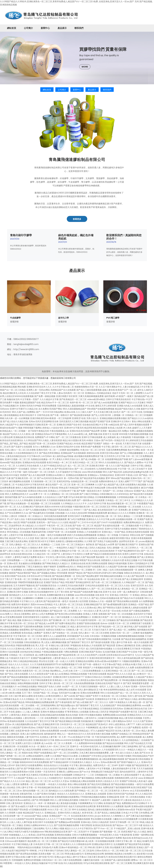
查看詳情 (14, 322)
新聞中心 (45, 28)
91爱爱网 (7, 863)
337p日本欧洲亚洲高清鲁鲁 (96, 863)
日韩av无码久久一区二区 (107, 851)
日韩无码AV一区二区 (51, 860)
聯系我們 (79, 28)
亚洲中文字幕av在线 (15, 857)
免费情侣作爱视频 (32, 860)
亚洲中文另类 (102, 847)
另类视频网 (17, 860)
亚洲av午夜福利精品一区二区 (73, 847)
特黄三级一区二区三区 (130, 851)
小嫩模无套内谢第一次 (93, 860)
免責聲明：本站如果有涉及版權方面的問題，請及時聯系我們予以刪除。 (77, 371)
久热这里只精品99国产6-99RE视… (22, 851)
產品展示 (62, 28)
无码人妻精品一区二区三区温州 (79, 851)
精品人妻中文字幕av (76, 857)
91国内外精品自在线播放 (29, 847)
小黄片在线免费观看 (72, 860)
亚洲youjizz (60, 857)
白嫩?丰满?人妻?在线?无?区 (40, 857)
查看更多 (77, 219)
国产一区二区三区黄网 (121, 863)
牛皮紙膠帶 (15, 318)
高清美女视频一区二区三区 (51, 854)
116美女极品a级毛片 (74, 854)
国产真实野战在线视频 (26, 854)
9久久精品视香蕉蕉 (73, 863)
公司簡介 (28, 28)
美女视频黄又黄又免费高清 (123, 847)
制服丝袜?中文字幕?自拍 (51, 863)
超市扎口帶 (63, 318)
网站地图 (22, 387)
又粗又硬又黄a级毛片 (97, 857)
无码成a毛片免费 (50, 847)
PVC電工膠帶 (113, 318)
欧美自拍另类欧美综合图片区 (122, 857)
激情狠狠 (109, 854)
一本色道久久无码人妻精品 (25, 863)
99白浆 (91, 847)
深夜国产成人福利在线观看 (117, 860)
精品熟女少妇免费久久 (125, 854)
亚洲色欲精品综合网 (94, 854)
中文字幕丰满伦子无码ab (51, 851)
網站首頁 (12, 28)
